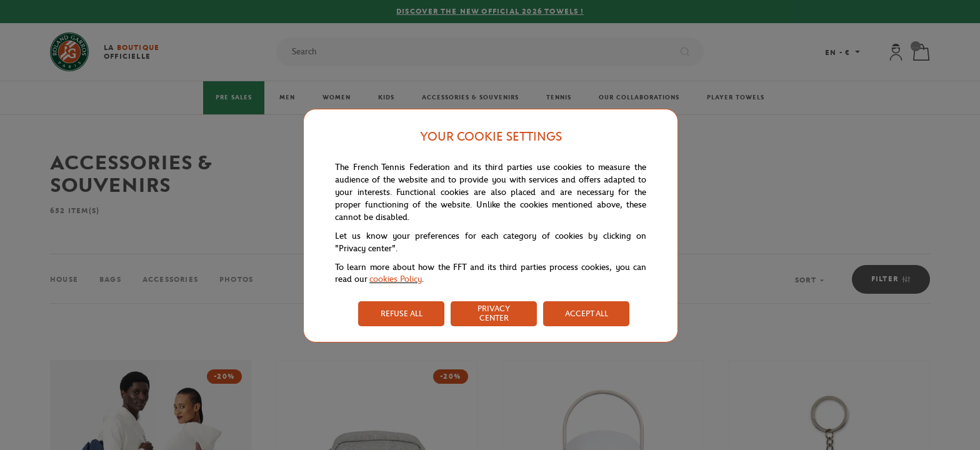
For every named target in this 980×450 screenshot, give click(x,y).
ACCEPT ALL (587, 313)
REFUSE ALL (402, 313)
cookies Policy (396, 279)
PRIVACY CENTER (494, 313)
